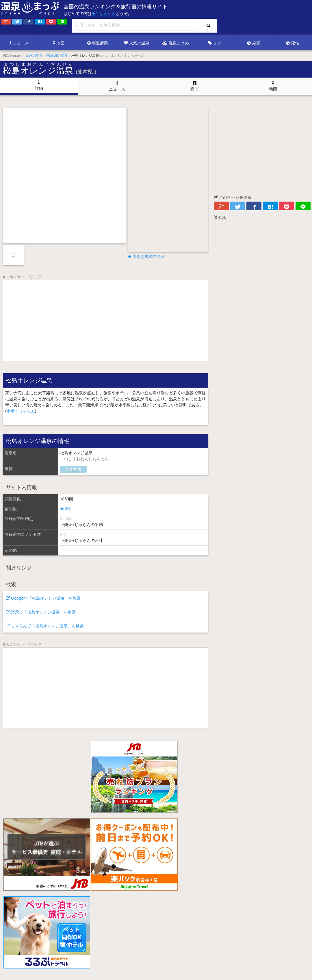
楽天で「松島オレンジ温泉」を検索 (41, 612)
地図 (59, 43)
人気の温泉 (137, 43)
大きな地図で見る (146, 256)
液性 (293, 43)
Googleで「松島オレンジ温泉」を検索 (43, 598)
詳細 (39, 85)
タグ (215, 43)
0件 (66, 509)
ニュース (19, 43)
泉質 (254, 43)
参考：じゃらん (21, 411)
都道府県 (98, 43)
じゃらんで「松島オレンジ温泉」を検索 (45, 626)
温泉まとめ (176, 43)
